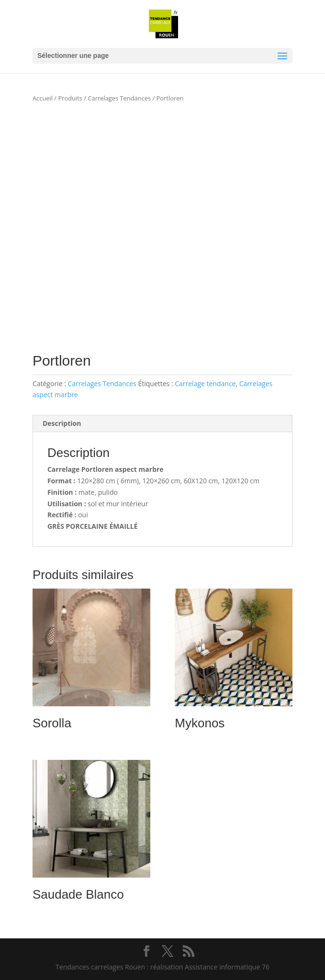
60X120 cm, (202, 481)
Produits (70, 98)
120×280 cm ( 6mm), (109, 481)
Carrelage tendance (205, 384)
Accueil (43, 98)
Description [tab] (62, 423)
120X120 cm (241, 481)
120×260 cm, (162, 481)
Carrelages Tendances (119, 98)
